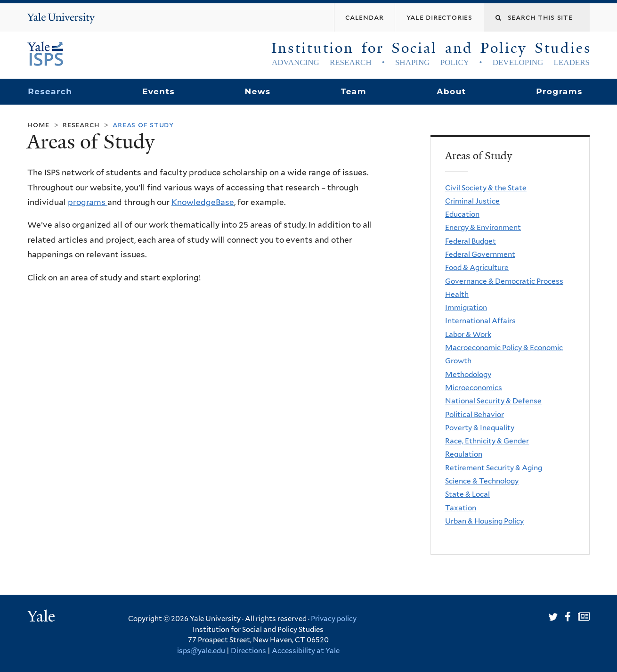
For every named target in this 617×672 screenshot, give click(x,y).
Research (50, 91)
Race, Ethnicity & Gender (487, 441)
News (257, 91)
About (451, 91)
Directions (248, 651)
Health (457, 294)
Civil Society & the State (486, 188)
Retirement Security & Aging (494, 468)
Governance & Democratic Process (504, 281)
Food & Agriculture (477, 267)
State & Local (467, 494)
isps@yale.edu (201, 651)
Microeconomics (474, 388)
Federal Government (480, 254)
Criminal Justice (472, 201)
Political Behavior (475, 414)
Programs (559, 91)
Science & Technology (482, 481)
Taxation (461, 508)
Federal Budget (471, 241)
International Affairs (480, 321)
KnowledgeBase (203, 202)
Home (38, 125)
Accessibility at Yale (306, 651)
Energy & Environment (483, 227)
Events (158, 91)
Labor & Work (468, 334)
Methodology (468, 374)
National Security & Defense (493, 401)
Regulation (464, 454)
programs (88, 202)
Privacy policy (334, 619)
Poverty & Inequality (480, 428)
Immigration (466, 307)
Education (462, 214)
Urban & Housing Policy (484, 521)
